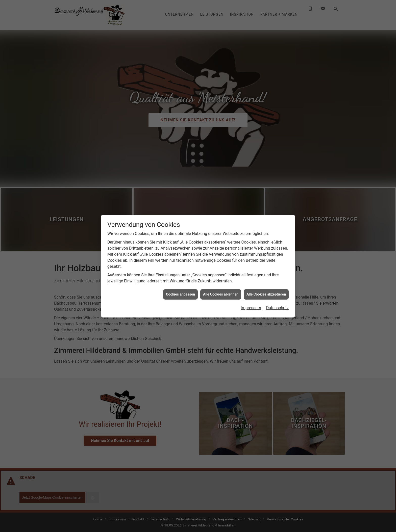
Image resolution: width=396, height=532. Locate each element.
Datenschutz (277, 308)
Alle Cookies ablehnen (221, 294)
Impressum (251, 308)
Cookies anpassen (180, 294)
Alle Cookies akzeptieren (266, 294)
